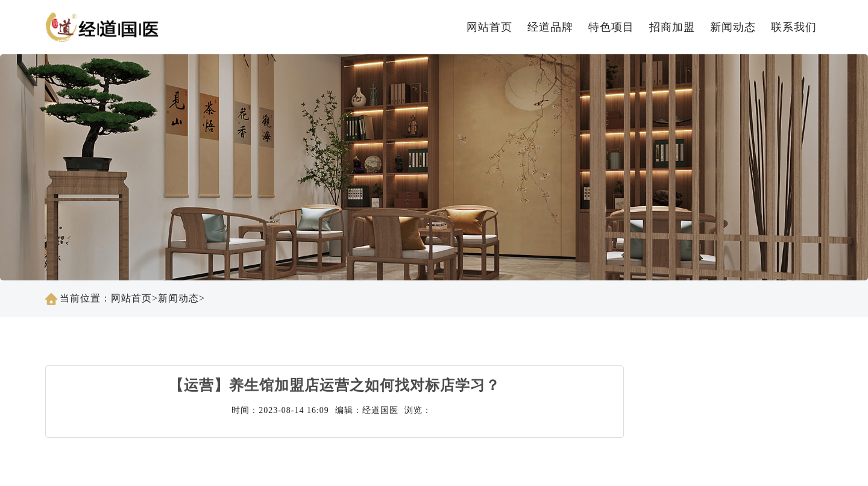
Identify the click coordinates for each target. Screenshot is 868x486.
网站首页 (489, 27)
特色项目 (611, 27)
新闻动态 (733, 27)
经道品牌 (550, 27)
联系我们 (794, 27)
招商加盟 (672, 27)
